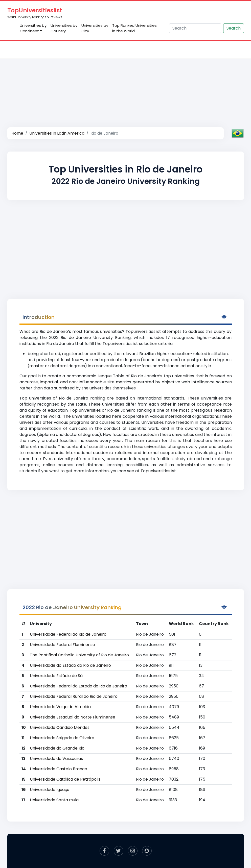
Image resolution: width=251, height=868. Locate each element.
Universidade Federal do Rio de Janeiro (68, 634)
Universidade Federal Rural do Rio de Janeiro (74, 696)
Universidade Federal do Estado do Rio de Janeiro (78, 686)
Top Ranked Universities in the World (134, 28)
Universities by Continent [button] (33, 28)
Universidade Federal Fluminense (62, 645)
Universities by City (95, 28)
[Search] (195, 28)
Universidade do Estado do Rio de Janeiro (70, 665)
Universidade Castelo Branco (59, 769)
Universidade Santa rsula (54, 800)
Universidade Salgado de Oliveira (62, 738)
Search (234, 28)
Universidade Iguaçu (50, 790)
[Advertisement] (126, 80)
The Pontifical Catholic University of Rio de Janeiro (79, 655)
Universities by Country (64, 28)
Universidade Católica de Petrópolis (65, 779)
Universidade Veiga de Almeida (60, 707)
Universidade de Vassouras (56, 759)
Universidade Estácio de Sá (56, 676)
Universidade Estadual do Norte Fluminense (73, 717)
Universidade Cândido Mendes (60, 727)
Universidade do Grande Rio (57, 748)
